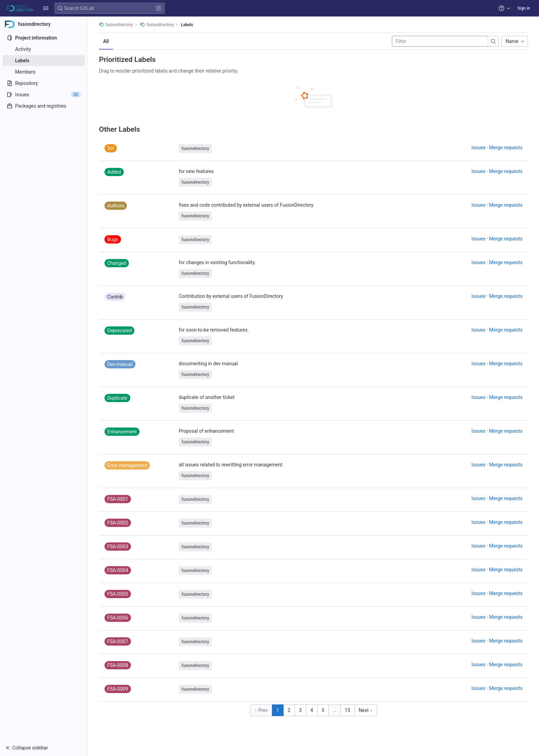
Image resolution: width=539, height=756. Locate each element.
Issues (479, 148)
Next (366, 710)
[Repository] (44, 83)
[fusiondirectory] (44, 24)
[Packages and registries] (44, 106)
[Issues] (44, 95)
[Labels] (44, 61)
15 (348, 710)
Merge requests (506, 148)
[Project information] (44, 38)
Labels (187, 25)
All (106, 41)
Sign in (524, 8)
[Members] (44, 72)
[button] (46, 8)
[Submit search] (493, 41)
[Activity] (44, 49)
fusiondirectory (116, 25)
